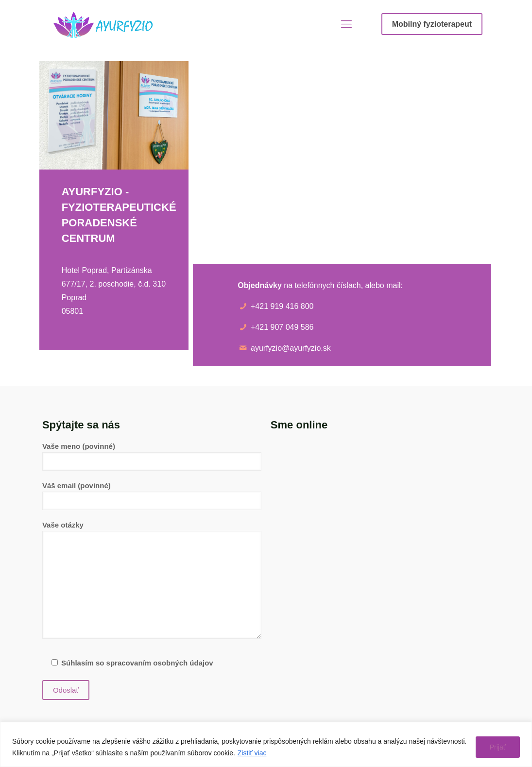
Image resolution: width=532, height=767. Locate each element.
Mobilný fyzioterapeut (432, 24)
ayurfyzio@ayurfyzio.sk (291, 348)
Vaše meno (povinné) (152, 456)
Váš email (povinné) (152, 496)
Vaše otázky (152, 580)
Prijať (498, 747)
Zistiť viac (252, 753)
